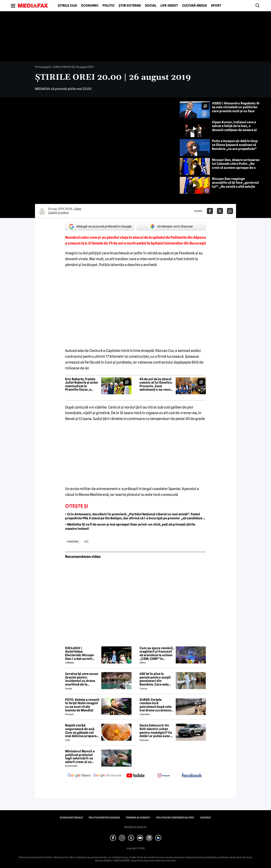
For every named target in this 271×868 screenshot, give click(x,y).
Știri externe (130, 6)
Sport (216, 6)
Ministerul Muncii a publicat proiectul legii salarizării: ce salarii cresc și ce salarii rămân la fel (80, 757)
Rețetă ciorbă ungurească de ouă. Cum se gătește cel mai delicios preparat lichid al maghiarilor (81, 731)
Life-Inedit (169, 6)
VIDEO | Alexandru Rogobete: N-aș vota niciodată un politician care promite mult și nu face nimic (236, 109)
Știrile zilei (68, 6)
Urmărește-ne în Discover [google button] (171, 226)
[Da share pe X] (220, 211)
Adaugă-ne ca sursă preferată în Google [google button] (100, 226)
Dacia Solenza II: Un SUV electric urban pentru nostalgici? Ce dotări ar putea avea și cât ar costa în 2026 (156, 731)
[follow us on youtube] (135, 776)
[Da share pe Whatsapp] (230, 211)
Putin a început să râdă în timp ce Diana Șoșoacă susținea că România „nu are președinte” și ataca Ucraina (236, 147)
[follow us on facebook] (192, 776)
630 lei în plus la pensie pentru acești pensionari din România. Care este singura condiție (155, 679)
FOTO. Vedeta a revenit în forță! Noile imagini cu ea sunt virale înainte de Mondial (82, 705)
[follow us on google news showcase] (107, 776)
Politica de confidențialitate (175, 818)
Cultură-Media (194, 6)
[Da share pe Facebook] (210, 211)
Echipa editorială (71, 818)
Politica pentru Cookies (104, 818)
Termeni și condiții (138, 818)
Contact (206, 818)
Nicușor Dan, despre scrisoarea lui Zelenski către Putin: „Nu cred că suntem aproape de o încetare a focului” (236, 166)
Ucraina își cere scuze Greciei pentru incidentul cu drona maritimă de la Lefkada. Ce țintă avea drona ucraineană (82, 679)
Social (151, 6)
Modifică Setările (135, 827)
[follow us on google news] (79, 776)
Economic (90, 6)
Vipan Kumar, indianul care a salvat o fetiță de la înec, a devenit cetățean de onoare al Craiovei (234, 128)
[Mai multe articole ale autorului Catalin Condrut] (42, 211)
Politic (109, 6)
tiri (86, 541)
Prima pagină (43, 67)
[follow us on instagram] (164, 776)
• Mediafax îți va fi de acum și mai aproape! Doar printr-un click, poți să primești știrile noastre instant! (130, 527)
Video (78, 209)
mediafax (73, 541)
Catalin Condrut (58, 213)
